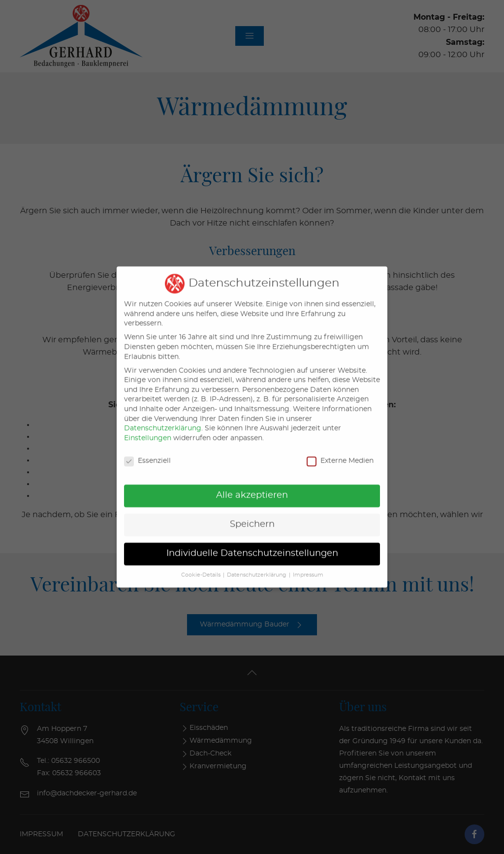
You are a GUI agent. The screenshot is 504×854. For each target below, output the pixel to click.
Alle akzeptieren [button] (252, 488)
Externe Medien (340, 453)
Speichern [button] (252, 517)
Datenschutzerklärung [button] (257, 567)
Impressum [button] (308, 567)
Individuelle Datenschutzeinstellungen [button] (252, 546)
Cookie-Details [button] (201, 567)
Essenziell (147, 453)
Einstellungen (148, 430)
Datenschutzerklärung (163, 421)
